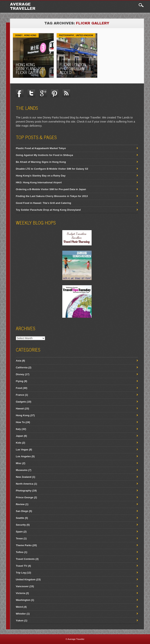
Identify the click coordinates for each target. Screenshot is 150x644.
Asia (18, 361)
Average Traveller (23, 6)
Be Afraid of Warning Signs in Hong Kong (41, 162)
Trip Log (21, 573)
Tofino (20, 552)
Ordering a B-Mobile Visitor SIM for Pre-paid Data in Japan (51, 189)
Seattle (20, 518)
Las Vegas (22, 449)
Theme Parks (24, 545)
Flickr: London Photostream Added (73, 68)
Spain (19, 532)
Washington (23, 600)
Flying (20, 381)
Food (19, 388)
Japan (20, 436)
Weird (19, 607)
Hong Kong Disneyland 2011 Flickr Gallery (30, 68)
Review (20, 504)
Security (21, 525)
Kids (19, 443)
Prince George (25, 497)
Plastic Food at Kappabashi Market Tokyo (41, 148)
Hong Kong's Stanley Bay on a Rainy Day (41, 176)
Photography (67, 35)
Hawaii (20, 408)
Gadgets (21, 402)
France (20, 395)
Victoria (20, 593)
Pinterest (55, 93)
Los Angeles (23, 456)
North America (25, 484)
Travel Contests (25, 559)
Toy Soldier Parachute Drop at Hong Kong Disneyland (48, 210)
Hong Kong (30, 35)
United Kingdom (84, 35)
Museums (22, 470)
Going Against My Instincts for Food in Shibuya (44, 155)
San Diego (22, 511)
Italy (18, 429)
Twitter (31, 93)
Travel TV (21, 566)
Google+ (43, 93)
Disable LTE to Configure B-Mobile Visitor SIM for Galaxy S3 (52, 169)
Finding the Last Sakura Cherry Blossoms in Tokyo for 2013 (52, 196)
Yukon (20, 620)
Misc (19, 463)
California (22, 367)
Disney (19, 35)
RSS (66, 93)
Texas (19, 538)
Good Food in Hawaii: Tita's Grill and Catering (43, 203)
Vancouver (22, 586)
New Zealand (24, 477)
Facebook (20, 93)
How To (20, 422)
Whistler (21, 614)
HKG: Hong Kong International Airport (39, 182)
